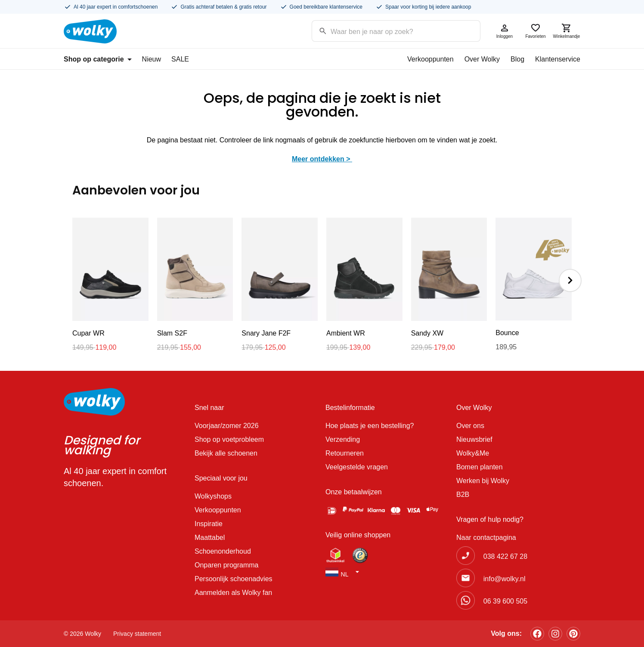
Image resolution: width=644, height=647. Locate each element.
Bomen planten (480, 467)
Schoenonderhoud (223, 551)
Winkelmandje (567, 31)
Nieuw (152, 59)
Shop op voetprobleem (229, 439)
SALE (180, 59)
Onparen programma (227, 565)
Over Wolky (482, 59)
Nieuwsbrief (474, 439)
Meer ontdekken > (322, 159)
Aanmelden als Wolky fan (233, 593)
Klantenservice (558, 59)
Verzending (343, 439)
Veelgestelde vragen (357, 467)
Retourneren (345, 453)
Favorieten (536, 31)
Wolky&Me (473, 453)
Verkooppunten (430, 59)
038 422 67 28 (505, 556)
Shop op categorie (98, 59)
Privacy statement (137, 634)
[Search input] (385, 30)
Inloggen (505, 31)
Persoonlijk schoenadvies (234, 579)
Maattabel (210, 538)
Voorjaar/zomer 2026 (227, 426)
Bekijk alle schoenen (226, 453)
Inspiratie (209, 524)
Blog (517, 59)
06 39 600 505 (505, 601)
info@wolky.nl (505, 579)
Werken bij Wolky (483, 481)
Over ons (470, 426)
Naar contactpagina (486, 538)
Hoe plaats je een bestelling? (370, 426)
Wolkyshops (213, 496)
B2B (463, 494)
